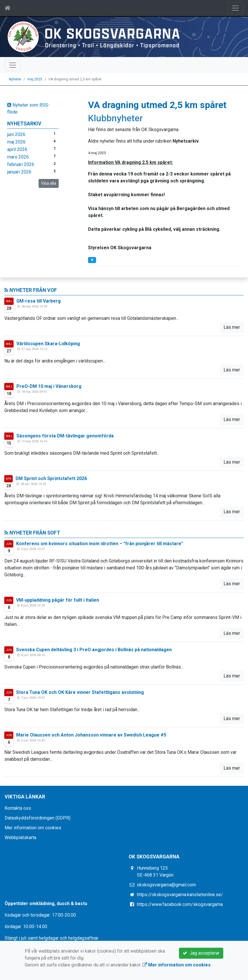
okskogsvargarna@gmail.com (166, 885)
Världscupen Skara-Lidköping (48, 344)
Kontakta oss (18, 808)
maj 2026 (16, 142)
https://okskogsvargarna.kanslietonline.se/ (180, 895)
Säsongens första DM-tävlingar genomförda (65, 436)
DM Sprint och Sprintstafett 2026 (51, 478)
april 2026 (17, 149)
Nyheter (15, 79)
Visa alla (49, 183)
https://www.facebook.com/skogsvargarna (180, 904)
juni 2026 (16, 134)
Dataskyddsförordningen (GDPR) (38, 818)
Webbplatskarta (20, 838)
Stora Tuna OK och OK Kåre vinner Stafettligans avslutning (80, 692)
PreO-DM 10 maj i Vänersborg (49, 386)
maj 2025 (35, 79)
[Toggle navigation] (235, 8)
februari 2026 (21, 164)
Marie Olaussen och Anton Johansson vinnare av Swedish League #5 (91, 735)
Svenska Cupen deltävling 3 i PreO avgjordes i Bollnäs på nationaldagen (94, 650)
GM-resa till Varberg (39, 301)
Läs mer (232, 327)
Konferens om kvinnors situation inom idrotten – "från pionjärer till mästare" (100, 544)
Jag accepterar (201, 953)
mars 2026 (18, 157)
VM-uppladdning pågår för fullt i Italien (58, 600)
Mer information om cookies (33, 828)
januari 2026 (19, 172)
